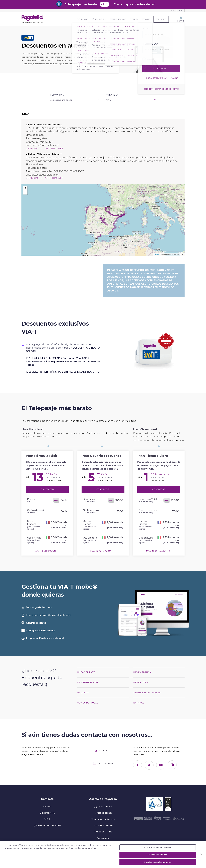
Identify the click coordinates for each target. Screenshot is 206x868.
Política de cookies (103, 813)
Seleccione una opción (61, 100)
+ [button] (25, 188)
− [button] (25, 192)
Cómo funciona (99, 19)
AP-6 (108, 100)
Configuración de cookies (158, 847)
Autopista (112, 95)
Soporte (146, 19)
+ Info (105, 4)
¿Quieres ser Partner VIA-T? (47, 825)
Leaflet (156, 254)
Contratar (161, 19)
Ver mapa (32, 149)
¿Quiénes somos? (103, 807)
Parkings (134, 19)
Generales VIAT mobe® (147, 693)
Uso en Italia (141, 682)
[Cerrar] (201, 854)
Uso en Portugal (88, 703)
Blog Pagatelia (47, 813)
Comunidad (57, 95)
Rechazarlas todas (158, 855)
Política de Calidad (103, 832)
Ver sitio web (54, 149)
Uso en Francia (142, 672)
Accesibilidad (103, 838)
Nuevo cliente (86, 672)
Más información (45, 551)
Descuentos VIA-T (118, 19)
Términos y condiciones (103, 819)
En (181, 10)
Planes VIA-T (82, 19)
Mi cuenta (83, 693)
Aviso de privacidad (103, 825)
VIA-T (47, 819)
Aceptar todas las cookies (158, 862)
